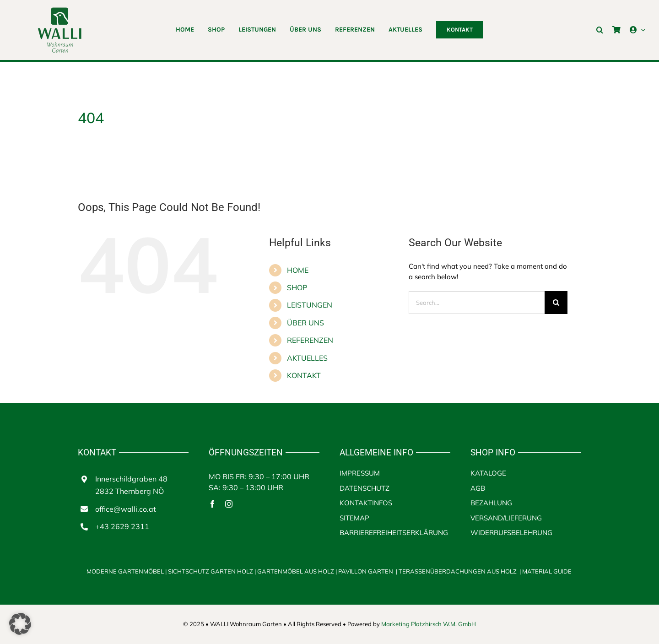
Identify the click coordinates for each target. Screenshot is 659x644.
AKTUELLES (307, 358)
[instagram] (229, 504)
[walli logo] (59, 10)
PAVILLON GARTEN (366, 571)
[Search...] (477, 303)
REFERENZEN (310, 340)
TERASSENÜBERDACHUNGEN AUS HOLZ (458, 571)
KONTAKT (304, 375)
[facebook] (212, 504)
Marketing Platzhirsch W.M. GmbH (429, 624)
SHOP (297, 287)
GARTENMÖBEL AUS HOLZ (296, 571)
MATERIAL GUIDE (547, 571)
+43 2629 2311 (122, 526)
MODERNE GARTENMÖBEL (125, 571)
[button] (600, 30)
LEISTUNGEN (310, 305)
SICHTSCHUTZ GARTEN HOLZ (213, 571)
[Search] (556, 303)
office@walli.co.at (126, 509)
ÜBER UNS (305, 323)
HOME (298, 270)
